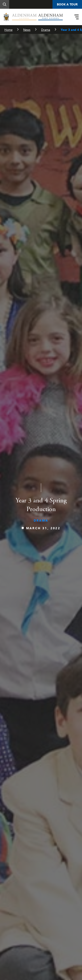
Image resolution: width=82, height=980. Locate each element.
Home (8, 30)
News (27, 30)
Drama (46, 30)
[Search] (5, 4)
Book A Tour (67, 4)
